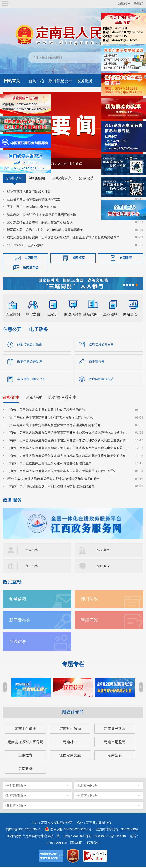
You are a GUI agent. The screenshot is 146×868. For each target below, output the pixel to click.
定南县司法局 (70, 729)
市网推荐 (126, 258)
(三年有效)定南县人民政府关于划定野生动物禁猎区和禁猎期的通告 (53, 480)
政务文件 (11, 398)
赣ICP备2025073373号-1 (23, 830)
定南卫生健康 (25, 729)
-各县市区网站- (16, 806)
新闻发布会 (31, 267)
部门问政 (89, 600)
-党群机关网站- (87, 786)
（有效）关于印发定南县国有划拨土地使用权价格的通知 (46, 411)
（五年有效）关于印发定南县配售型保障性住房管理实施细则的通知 (54, 426)
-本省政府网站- (16, 786)
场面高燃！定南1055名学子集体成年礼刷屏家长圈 (42, 214)
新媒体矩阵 (73, 713)
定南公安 (115, 756)
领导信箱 (18, 600)
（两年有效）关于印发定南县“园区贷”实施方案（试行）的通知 (50, 418)
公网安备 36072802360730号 (71, 830)
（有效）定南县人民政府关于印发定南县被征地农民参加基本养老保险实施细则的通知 (66, 457)
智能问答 (89, 621)
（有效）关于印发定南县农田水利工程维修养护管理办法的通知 (51, 487)
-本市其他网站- (87, 796)
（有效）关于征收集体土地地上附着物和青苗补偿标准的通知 (49, 464)
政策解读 (34, 398)
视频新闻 (37, 178)
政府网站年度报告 (101, 379)
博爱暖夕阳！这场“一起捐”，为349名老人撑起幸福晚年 (45, 230)
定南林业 (70, 743)
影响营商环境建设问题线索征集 (29, 191)
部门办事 (32, 567)
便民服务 (103, 567)
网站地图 (76, 844)
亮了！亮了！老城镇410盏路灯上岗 (31, 207)
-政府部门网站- (16, 796)
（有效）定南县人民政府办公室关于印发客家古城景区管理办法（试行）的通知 (62, 472)
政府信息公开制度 (30, 362)
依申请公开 (97, 362)
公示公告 (87, 178)
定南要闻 (14, 178)
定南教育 (25, 756)
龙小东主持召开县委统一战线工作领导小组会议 (40, 222)
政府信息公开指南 (30, 344)
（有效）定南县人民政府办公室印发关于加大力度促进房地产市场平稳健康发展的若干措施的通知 (68, 449)
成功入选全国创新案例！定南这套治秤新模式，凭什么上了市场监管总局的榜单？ (63, 237)
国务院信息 (62, 178)
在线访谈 (18, 642)
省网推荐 (78, 258)
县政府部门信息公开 (31, 379)
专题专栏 (73, 665)
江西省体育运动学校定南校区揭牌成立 (33, 199)
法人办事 (103, 551)
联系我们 (93, 844)
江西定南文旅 (70, 756)
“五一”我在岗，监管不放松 (25, 245)
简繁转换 (124, 4)
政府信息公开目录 (101, 344)
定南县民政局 (115, 729)
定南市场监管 (115, 743)
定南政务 (25, 769)
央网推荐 (31, 258)
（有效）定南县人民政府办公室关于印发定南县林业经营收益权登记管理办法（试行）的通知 (68, 434)
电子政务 (39, 329)
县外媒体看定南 (63, 398)
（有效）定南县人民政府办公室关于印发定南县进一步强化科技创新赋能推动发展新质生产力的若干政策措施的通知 (68, 441)
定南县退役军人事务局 (25, 743)
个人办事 (32, 551)
